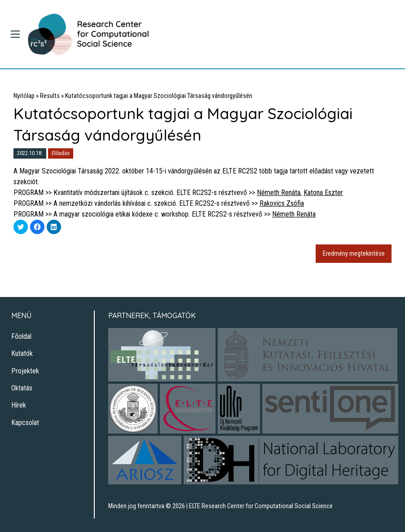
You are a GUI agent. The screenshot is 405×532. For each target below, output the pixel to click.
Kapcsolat (25, 423)
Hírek (19, 405)
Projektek (25, 371)
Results (50, 96)
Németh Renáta (279, 193)
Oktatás (22, 388)
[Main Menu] (15, 34)
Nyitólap (24, 96)
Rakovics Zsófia (282, 203)
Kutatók (22, 353)
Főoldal (21, 336)
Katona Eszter (323, 193)
